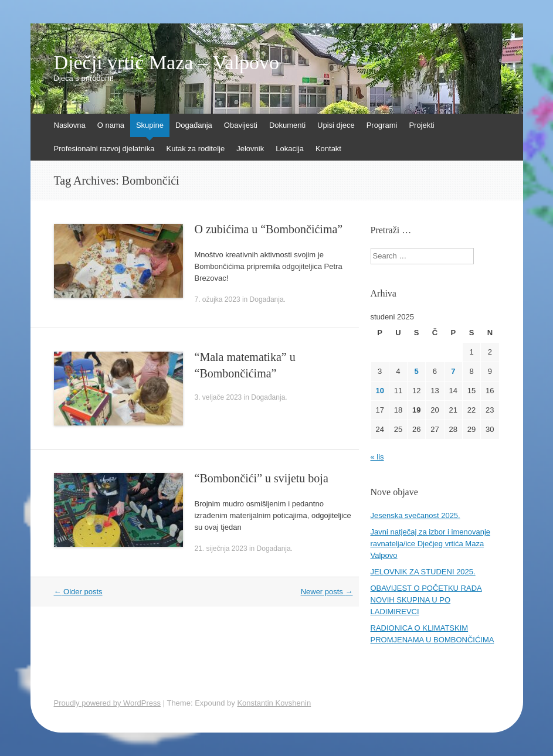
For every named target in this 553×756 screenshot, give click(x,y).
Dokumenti (287, 125)
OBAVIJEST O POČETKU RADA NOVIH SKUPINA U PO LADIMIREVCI (426, 600)
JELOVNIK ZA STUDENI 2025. (423, 572)
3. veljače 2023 (218, 397)
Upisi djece (336, 125)
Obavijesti (241, 125)
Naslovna (70, 125)
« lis (377, 457)
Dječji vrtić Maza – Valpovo (167, 63)
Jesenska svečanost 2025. (415, 515)
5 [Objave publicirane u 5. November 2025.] (417, 371)
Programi (382, 125)
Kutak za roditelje (195, 149)
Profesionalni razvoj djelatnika (104, 149)
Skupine (150, 125)
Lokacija (290, 149)
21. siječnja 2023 (221, 549)
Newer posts (327, 592)
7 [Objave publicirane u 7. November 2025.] (453, 371)
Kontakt (328, 149)
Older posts (78, 592)
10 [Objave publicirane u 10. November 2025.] (379, 391)
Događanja (194, 125)
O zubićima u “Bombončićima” (269, 229)
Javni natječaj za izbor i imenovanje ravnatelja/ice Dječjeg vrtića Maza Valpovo (431, 544)
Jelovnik (250, 149)
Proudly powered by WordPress (108, 703)
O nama (111, 125)
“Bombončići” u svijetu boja (262, 478)
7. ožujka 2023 (218, 299)
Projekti (421, 125)
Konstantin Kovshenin (274, 703)
